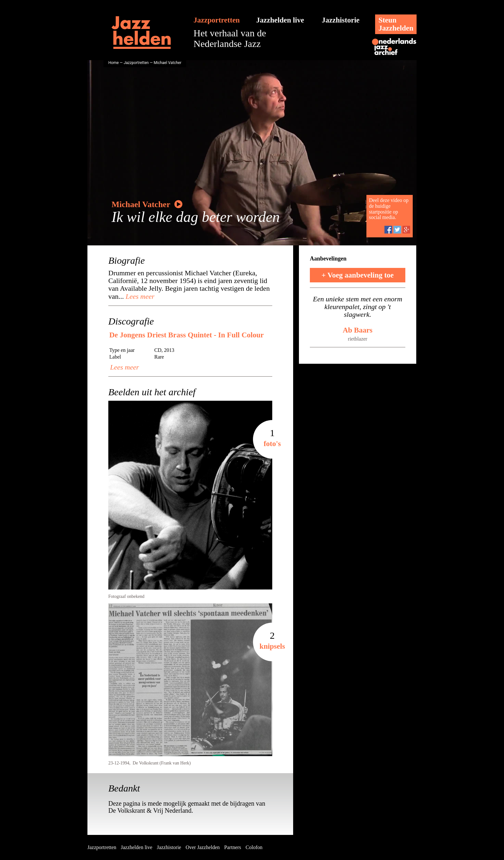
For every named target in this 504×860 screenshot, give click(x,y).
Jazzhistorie (341, 20)
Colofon (254, 847)
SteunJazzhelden (396, 24)
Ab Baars (358, 330)
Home (113, 63)
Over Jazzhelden (203, 847)
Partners (233, 847)
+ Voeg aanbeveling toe (358, 275)
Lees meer (139, 296)
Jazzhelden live (280, 20)
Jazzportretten (217, 20)
